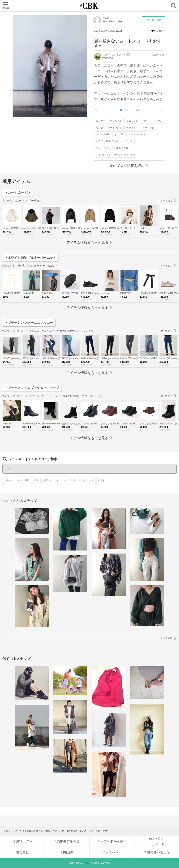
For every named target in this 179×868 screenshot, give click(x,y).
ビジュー (62, 480)
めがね (102, 480)
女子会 (8, 480)
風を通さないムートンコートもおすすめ (128, 43)
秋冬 (145, 121)
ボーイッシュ (115, 128)
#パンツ (22, 331)
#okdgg (34, 201)
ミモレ (74, 480)
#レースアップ (51, 396)
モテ (36, 480)
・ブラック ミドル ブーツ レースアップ (32, 388)
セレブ (100, 128)
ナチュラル (132, 128)
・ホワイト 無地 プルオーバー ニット (30, 258)
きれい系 (119, 134)
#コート (7, 201)
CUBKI (89, 6)
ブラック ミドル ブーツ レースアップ (116, 155)
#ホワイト (9, 266)
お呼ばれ (48, 480)
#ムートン (21, 201)
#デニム (35, 331)
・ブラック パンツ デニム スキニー (29, 323)
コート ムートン (137, 134)
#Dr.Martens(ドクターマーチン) (82, 396)
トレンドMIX (103, 134)
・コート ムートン (17, 192)
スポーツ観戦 (23, 480)
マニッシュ (132, 121)
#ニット (53, 266)
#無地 (21, 266)
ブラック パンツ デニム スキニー (113, 148)
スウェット (88, 480)
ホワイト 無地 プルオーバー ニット (114, 141)
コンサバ (101, 121)
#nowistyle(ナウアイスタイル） (77, 331)
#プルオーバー (36, 266)
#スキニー (48, 331)
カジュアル (116, 121)
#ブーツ (35, 396)
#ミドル (22, 396)
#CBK (87, 863)
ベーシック (148, 128)
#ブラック (9, 331)
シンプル (157, 121)
